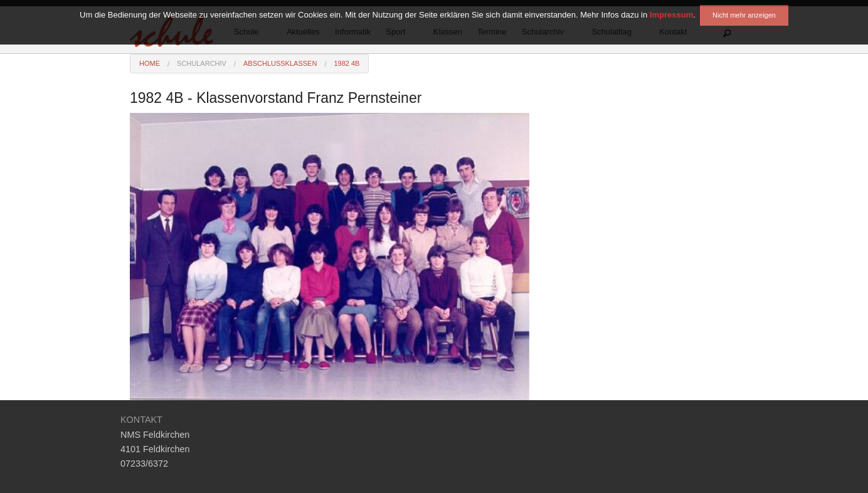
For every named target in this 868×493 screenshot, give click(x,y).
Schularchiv (202, 63)
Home (150, 63)
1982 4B (347, 63)
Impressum (671, 5)
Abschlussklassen (280, 63)
